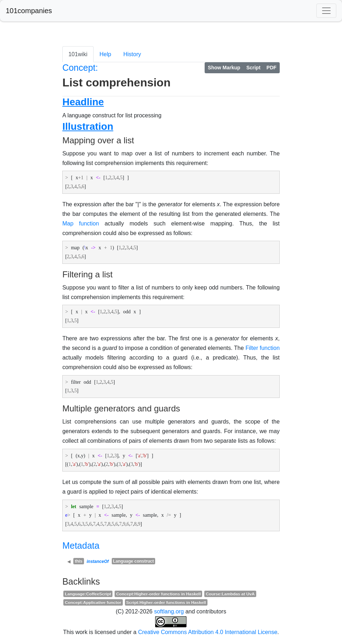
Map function (81, 223)
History (132, 54)
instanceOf (98, 561)
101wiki (78, 54)
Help (106, 54)
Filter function (263, 348)
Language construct (134, 561)
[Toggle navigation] (326, 11)
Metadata (81, 545)
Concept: (80, 68)
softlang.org (169, 611)
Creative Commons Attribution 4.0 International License (208, 632)
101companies (29, 11)
